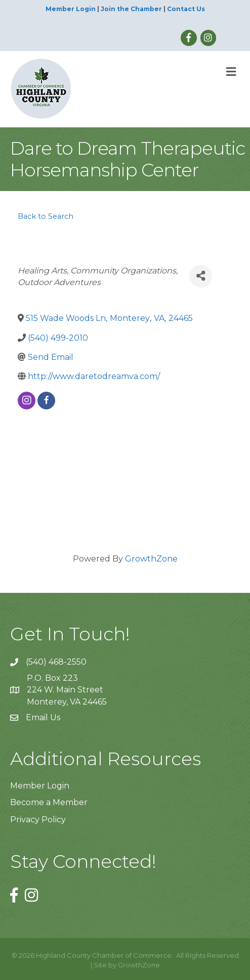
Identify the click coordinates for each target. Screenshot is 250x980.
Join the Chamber (131, 9)
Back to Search (46, 216)
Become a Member (49, 802)
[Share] (201, 276)
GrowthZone (151, 559)
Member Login (71, 9)
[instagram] (27, 401)
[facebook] (46, 401)
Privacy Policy (38, 820)
